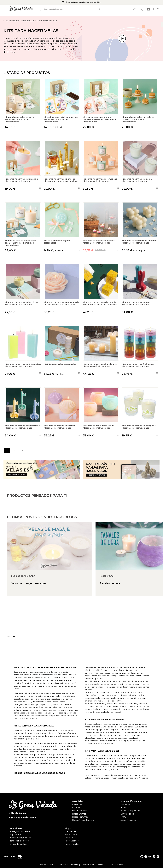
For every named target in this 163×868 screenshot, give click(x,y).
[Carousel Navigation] (85, 647)
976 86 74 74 (17, 813)
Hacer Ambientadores (83, 820)
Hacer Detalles (72, 844)
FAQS (123, 817)
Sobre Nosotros (128, 820)
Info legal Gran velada (19, 831)
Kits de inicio (78, 808)
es (156, 9)
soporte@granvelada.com (22, 817)
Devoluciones (127, 814)
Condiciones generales (20, 838)
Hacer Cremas (79, 814)
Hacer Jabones (79, 811)
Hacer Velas (70, 838)
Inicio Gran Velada (11, 21)
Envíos (124, 808)
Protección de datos (19, 841)
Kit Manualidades (29, 21)
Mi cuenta (125, 804)
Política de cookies (18, 844)
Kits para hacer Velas (48, 21)
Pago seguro (15, 835)
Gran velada (70, 831)
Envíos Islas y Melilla (130, 811)
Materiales (77, 804)
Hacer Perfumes (80, 817)
